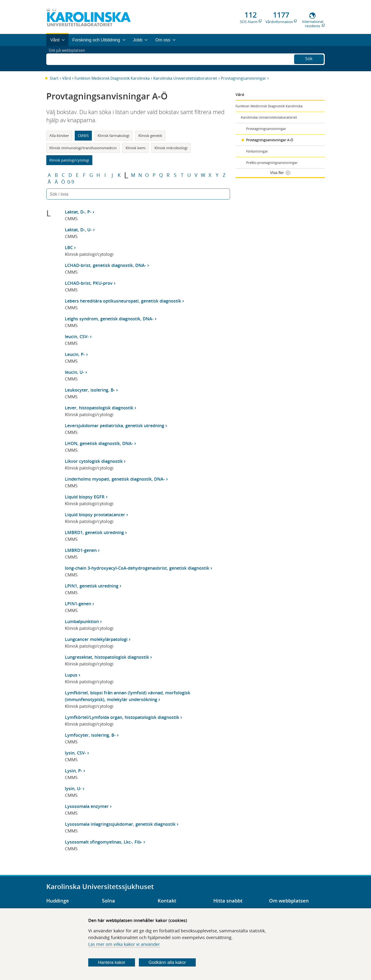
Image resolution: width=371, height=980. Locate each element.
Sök (309, 58)
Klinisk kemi (136, 148)
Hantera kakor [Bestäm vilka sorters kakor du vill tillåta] (112, 962)
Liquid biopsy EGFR (85, 497)
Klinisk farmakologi (114, 135)
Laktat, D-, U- (78, 230)
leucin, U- (74, 372)
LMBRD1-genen (81, 550)
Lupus (71, 675)
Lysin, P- (74, 771)
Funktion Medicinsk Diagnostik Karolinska (112, 78)
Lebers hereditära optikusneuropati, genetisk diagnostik (123, 301)
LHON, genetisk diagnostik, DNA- (99, 443)
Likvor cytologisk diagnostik (94, 461)
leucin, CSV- (77, 336)
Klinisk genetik (150, 135)
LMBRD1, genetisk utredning (94, 532)
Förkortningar (257, 151)
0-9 (71, 182)
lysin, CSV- (75, 753)
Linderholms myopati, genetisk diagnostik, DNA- (115, 479)
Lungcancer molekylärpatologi (96, 639)
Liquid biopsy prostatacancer (95, 515)
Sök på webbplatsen (69, 58)
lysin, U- (73, 788)
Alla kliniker (59, 135)
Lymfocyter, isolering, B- (90, 735)
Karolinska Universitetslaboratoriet (185, 78)
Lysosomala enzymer (87, 806)
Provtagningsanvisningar (243, 78)
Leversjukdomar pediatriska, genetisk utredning (115, 426)
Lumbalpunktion (82, 621)
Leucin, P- (75, 354)
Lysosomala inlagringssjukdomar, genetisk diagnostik (120, 824)
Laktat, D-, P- (78, 212)
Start (54, 78)
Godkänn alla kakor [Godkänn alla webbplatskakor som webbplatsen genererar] (167, 962)
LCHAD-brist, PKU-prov (89, 283)
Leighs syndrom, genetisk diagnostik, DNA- (109, 319)
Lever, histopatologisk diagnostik (99, 408)
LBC (69, 247)
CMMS (83, 135)
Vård (67, 78)
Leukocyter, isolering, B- (90, 390)
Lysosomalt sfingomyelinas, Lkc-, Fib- (104, 842)
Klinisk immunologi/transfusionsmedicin (83, 148)
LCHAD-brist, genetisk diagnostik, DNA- (105, 265)
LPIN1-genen (78, 604)
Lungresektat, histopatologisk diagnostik (107, 657)
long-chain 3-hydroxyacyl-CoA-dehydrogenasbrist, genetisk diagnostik (137, 568)
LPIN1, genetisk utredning (92, 586)
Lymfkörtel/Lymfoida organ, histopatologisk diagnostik (122, 717)
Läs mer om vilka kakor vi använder (124, 944)
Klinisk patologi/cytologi (69, 160)
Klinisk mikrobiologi (171, 148)
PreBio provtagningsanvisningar (272, 163)
